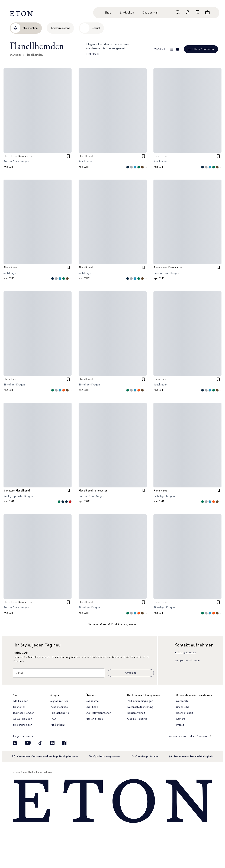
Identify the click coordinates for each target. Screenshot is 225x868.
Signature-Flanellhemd (17, 491)
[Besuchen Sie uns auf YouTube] (28, 743)
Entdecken (127, 13)
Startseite (16, 55)
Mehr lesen (93, 54)
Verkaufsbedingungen (140, 701)
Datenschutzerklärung (140, 707)
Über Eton (92, 707)
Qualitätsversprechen (98, 713)
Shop (108, 13)
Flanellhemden (34, 55)
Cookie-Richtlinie (137, 719)
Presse (180, 725)
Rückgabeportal (60, 713)
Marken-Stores (94, 719)
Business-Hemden (24, 713)
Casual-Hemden (22, 719)
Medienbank (58, 725)
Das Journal (150, 13)
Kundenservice (59, 707)
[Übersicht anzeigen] (171, 49)
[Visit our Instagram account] (15, 743)
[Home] (112, 801)
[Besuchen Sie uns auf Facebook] (64, 743)
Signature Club (59, 701)
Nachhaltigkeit (184, 713)
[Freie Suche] (178, 12)
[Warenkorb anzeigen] (207, 12)
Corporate (182, 701)
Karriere (181, 719)
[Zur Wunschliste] (198, 12)
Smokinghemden (23, 725)
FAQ (53, 719)
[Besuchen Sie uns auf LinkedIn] (52, 743)
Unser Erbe (183, 707)
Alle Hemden (21, 701)
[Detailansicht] (178, 49)
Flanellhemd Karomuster (18, 156)
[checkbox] (68, 156)
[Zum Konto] (188, 12)
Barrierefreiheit (136, 713)
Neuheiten (19, 707)
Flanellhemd (86, 156)
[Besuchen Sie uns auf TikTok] (40, 743)
